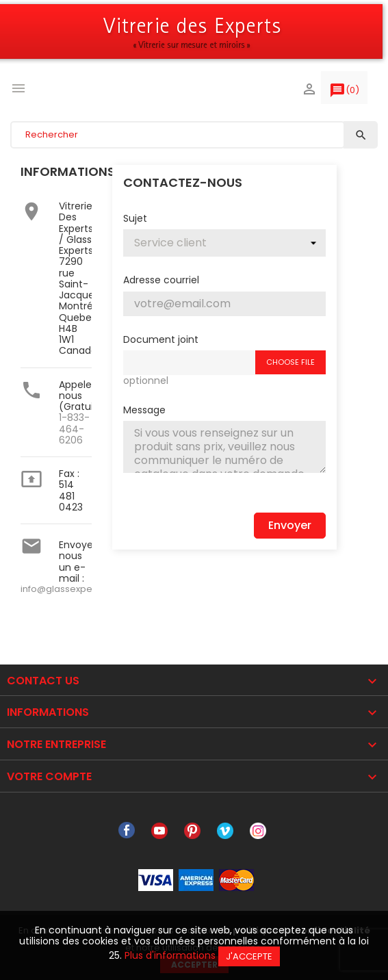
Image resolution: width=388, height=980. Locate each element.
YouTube (159, 831)
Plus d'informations (170, 955)
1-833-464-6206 (74, 429)
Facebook (127, 831)
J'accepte (249, 956)
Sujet (135, 218)
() (344, 93)
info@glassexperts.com (73, 589)
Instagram (258, 831)
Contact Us (43, 681)
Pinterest (192, 831)
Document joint (161, 339)
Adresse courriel (161, 279)
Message (144, 409)
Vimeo (225, 831)
